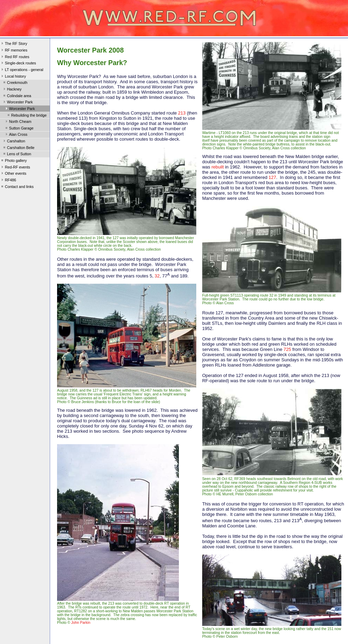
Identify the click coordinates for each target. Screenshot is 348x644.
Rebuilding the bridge (26, 116)
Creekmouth (15, 83)
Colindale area (17, 96)
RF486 (8, 181)
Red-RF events (15, 168)
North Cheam (18, 122)
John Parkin (81, 623)
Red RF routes (15, 57)
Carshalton (14, 142)
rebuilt (218, 167)
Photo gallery (13, 161)
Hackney (12, 90)
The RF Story (14, 44)
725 (287, 349)
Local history (13, 77)
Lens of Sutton (17, 155)
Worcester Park (17, 103)
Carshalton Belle (18, 148)
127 (272, 177)
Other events (13, 174)
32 (157, 276)
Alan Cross (16, 135)
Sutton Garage (19, 129)
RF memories (14, 51)
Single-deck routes (18, 64)
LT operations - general (22, 70)
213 (182, 113)
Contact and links (17, 187)
